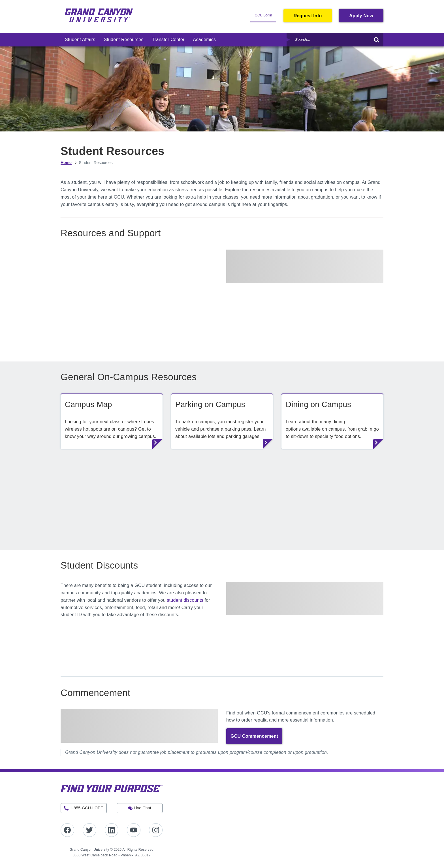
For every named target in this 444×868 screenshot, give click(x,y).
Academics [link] (204, 40)
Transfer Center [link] (168, 40)
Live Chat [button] (143, 808)
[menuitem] (80, 40)
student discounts (185, 600)
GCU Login (265, 17)
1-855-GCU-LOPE (87, 808)
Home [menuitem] (66, 163)
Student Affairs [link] (80, 40)
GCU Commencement (254, 736)
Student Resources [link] (123, 40)
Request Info (308, 16)
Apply (366, 17)
